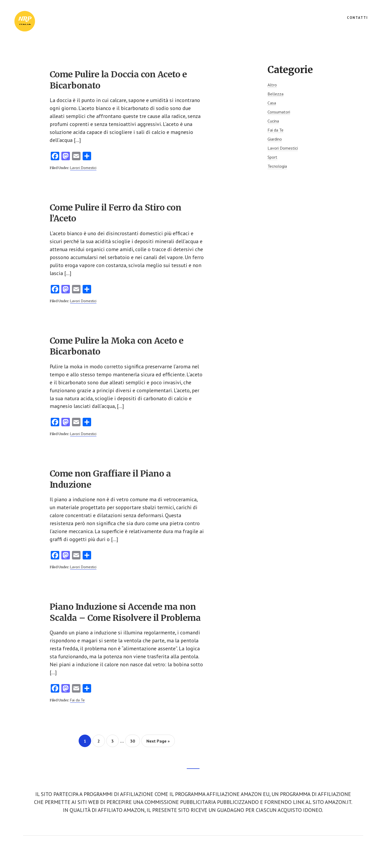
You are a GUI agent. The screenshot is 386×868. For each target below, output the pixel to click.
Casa (272, 103)
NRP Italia (53, 21)
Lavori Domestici (83, 168)
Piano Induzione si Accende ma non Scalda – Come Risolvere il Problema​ (125, 613)
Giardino (275, 139)
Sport (272, 157)
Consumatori (279, 112)
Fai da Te (77, 701)
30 (135, 741)
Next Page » (158, 743)
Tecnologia (277, 166)
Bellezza (275, 94)
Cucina (273, 121)
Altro (272, 85)
